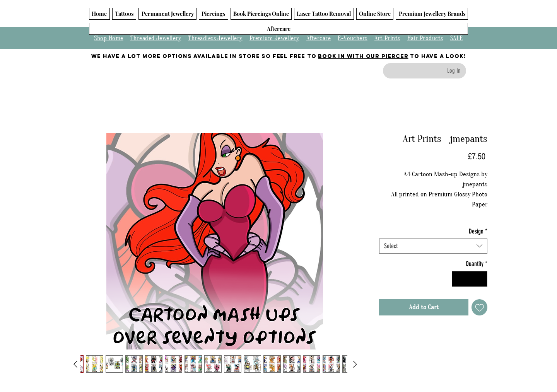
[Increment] (481, 279)
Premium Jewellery (274, 38)
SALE (457, 38)
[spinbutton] (470, 279)
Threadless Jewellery (215, 38)
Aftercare (319, 38)
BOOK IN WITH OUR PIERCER (363, 56)
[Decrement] (459, 279)
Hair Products (425, 38)
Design (478, 231)
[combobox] (433, 246)
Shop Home (108, 38)
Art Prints (387, 38)
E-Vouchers (353, 38)
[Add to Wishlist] (480, 307)
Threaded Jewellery (156, 38)
